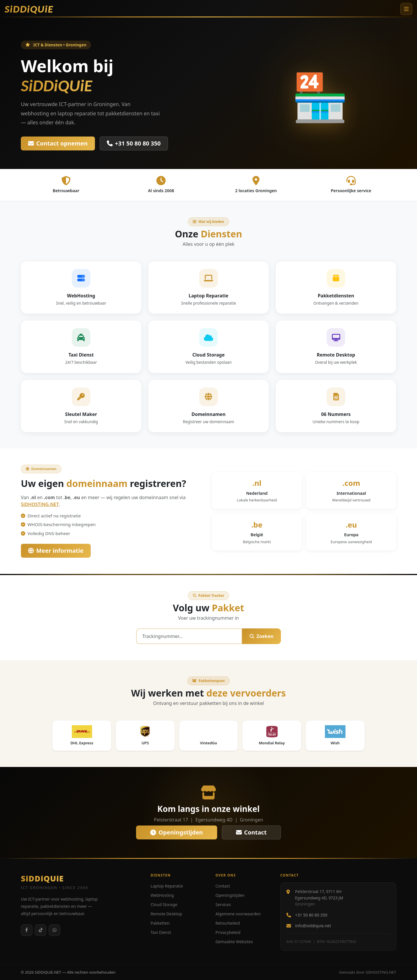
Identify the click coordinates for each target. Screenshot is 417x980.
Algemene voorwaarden (238, 914)
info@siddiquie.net (313, 926)
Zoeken (262, 636)
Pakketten (160, 923)
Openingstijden (177, 832)
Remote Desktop (166, 914)
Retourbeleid (228, 923)
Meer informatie (56, 551)
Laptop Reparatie (167, 886)
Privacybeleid (228, 932)
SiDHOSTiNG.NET (40, 504)
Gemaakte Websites (234, 942)
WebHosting (162, 895)
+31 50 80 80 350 (134, 143)
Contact (251, 832)
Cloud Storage (164, 904)
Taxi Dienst (161, 932)
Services (223, 904)
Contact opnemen (58, 143)
